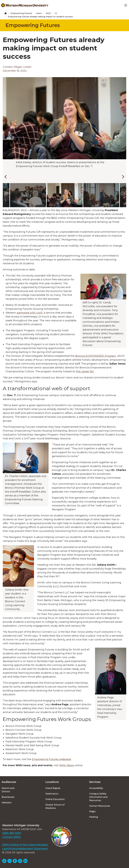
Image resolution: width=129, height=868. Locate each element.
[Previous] (5, 176)
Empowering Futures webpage (52, 759)
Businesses (8, 797)
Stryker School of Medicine (55, 806)
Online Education (55, 799)
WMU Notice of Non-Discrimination (25, 845)
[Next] (122, 176)
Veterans (7, 803)
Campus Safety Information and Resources (98, 797)
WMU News (67, 765)
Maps (92, 811)
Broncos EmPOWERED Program (96, 356)
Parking (94, 817)
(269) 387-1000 (12, 833)
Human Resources (100, 806)
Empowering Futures (21, 13)
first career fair (85, 371)
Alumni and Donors (8, 790)
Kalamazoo (52, 794)
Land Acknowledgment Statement (25, 849)
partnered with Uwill (30, 313)
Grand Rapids (53, 788)
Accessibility (96, 788)
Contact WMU (12, 837)
